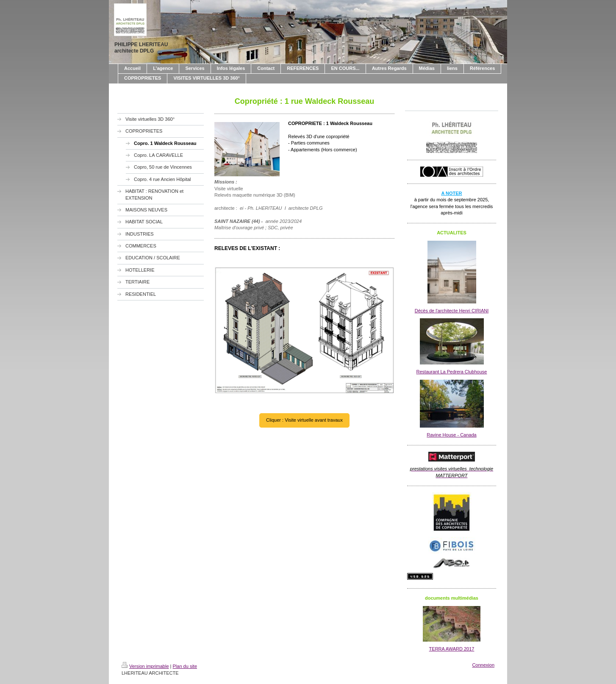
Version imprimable (145, 666)
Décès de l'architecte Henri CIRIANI (452, 311)
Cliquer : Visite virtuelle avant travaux (304, 420)
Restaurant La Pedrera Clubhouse (452, 372)
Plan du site (185, 666)
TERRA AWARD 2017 (452, 649)
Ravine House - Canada (451, 435)
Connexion (483, 665)
